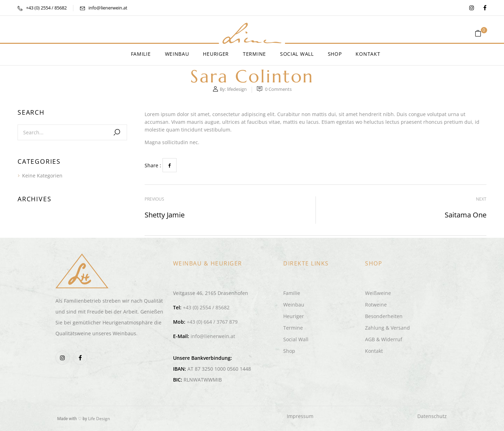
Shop (289, 351)
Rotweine (376, 305)
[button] (481, 33)
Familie (292, 293)
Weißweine (378, 293)
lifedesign (237, 89)
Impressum (300, 416)
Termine (293, 328)
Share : (153, 165)
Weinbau (294, 305)
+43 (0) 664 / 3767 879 (212, 322)
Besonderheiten (384, 316)
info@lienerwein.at (108, 8)
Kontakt (374, 351)
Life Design (99, 419)
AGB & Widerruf (384, 339)
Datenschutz (432, 416)
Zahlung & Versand (387, 328)
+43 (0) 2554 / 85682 (46, 8)
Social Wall (296, 339)
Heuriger (294, 316)
